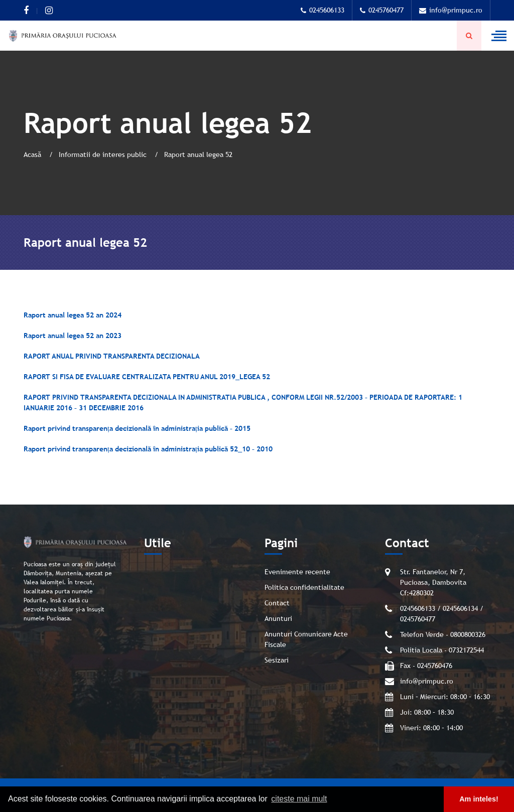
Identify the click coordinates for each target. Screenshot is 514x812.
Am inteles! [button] (479, 799)
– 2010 (261, 449)
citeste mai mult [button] (299, 799)
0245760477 (382, 10)
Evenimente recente (297, 572)
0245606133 (323, 10)
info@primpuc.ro (451, 10)
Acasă (33, 154)
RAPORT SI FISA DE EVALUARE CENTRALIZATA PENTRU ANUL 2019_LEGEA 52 (147, 377)
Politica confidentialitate (304, 587)
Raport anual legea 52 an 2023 (73, 336)
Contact (277, 603)
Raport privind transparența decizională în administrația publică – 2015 (137, 428)
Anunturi (278, 618)
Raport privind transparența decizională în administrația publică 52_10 (137, 449)
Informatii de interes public (104, 154)
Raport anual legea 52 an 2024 (73, 315)
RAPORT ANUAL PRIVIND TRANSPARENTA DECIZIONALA (112, 356)
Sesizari (277, 660)
